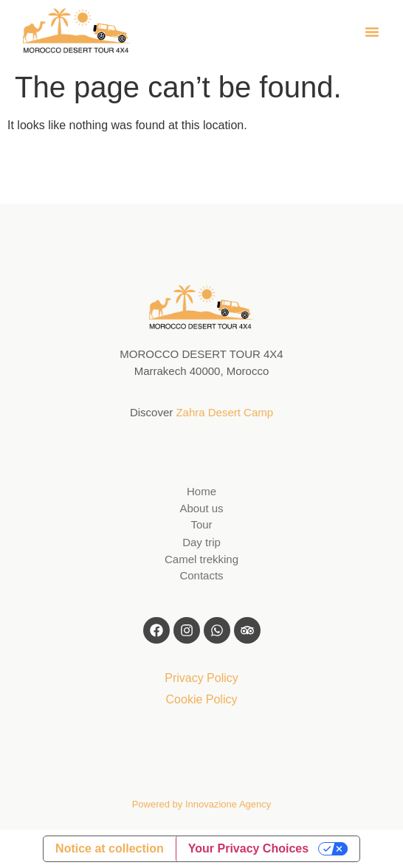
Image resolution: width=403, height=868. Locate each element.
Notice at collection (110, 848)
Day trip (201, 542)
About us (201, 508)
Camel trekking (201, 559)
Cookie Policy (202, 699)
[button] (372, 32)
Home (201, 491)
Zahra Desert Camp (224, 412)
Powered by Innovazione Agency (202, 804)
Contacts (201, 575)
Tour (201, 524)
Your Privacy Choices (248, 848)
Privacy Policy (201, 678)
